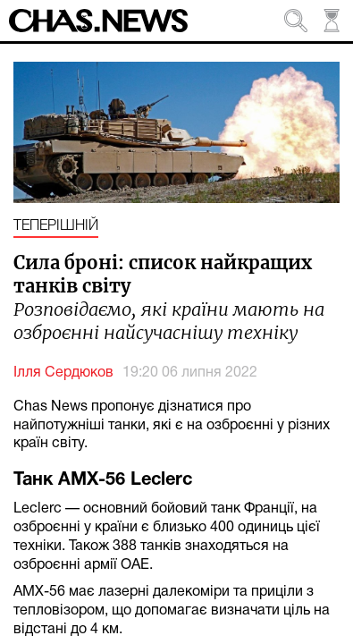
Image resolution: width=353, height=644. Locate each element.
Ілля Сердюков (63, 373)
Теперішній (56, 226)
